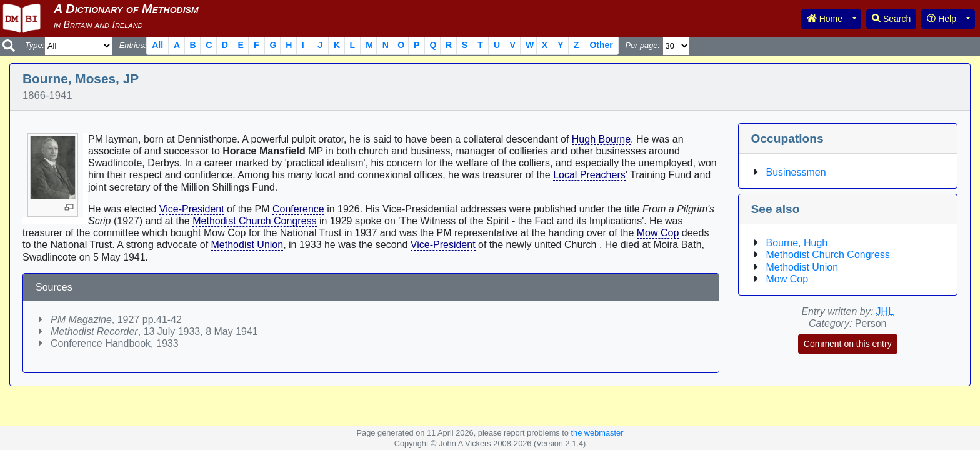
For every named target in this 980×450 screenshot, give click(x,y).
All (157, 45)
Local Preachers (589, 175)
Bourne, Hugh (797, 243)
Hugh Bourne (601, 139)
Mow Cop (658, 233)
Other (601, 45)
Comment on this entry (848, 344)
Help (942, 19)
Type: (35, 45)
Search (891, 19)
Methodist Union (247, 245)
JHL (885, 312)
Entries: (133, 45)
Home (825, 19)
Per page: (642, 45)
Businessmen (796, 172)
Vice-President (192, 209)
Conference (298, 209)
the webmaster (597, 433)
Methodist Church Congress (254, 221)
